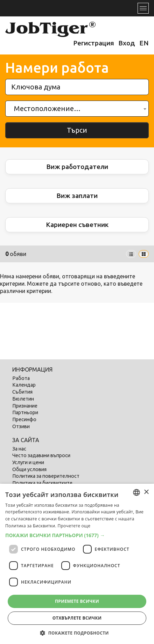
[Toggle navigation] (143, 8)
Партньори (25, 412)
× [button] (146, 492)
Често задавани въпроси (41, 455)
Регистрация (94, 43)
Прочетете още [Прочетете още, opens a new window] (74, 526)
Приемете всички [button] (77, 601)
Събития (22, 392)
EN (144, 43)
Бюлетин (23, 399)
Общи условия (29, 469)
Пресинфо (24, 419)
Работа (21, 378)
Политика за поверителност (46, 476)
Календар (24, 385)
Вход (127, 43)
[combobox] (77, 109)
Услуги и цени (28, 462)
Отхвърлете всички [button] (77, 618)
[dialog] (77, 564)
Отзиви (21, 426)
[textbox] (49, 109)
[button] (77, 535)
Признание (25, 406)
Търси (77, 130)
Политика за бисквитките (42, 483)
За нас (19, 449)
